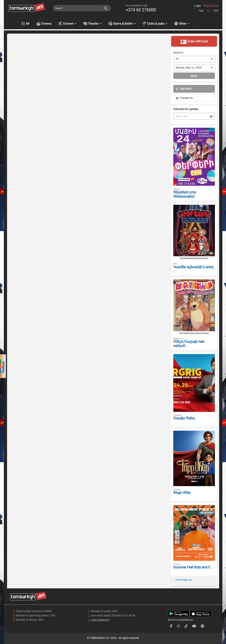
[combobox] (194, 59)
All (28, 24)
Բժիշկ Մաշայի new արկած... (189, 344)
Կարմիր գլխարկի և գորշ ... (193, 269)
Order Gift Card (194, 42)
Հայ (201, 11)
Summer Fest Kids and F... (193, 567)
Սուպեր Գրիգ (184, 418)
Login (198, 6)
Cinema (46, 24)
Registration (211, 6)
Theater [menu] (95, 24)
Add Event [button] (184, 89)
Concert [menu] (70, 24)
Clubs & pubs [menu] (157, 24)
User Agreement (100, 620)
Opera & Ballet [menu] (124, 24)
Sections (178, 53)
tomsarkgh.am (184, 580)
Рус (216, 11)
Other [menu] (184, 24)
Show (194, 76)
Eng (209, 11)
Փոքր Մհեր (182, 493)
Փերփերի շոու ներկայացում (185, 194)
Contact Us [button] (184, 98)
